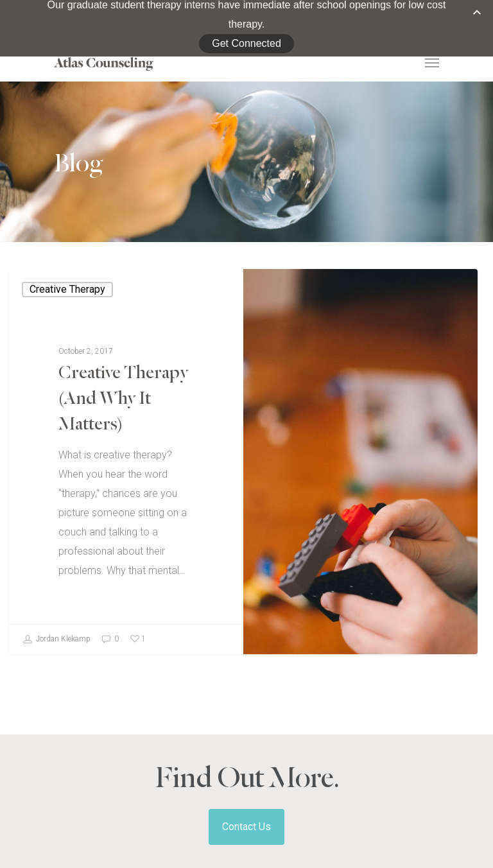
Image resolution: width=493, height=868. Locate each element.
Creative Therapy (67, 255)
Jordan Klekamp (56, 605)
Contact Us (246, 793)
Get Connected (246, 30)
